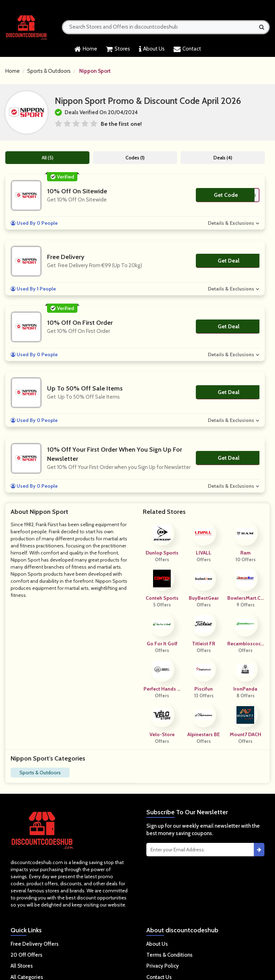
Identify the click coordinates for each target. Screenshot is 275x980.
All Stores (22, 966)
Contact (187, 49)
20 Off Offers (27, 955)
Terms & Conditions (169, 955)
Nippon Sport (95, 71)
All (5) (48, 158)
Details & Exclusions (232, 223)
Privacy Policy (163, 966)
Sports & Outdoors (49, 71)
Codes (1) (135, 158)
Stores (118, 49)
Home (86, 49)
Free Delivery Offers (35, 944)
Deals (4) (223, 158)
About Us (152, 49)
